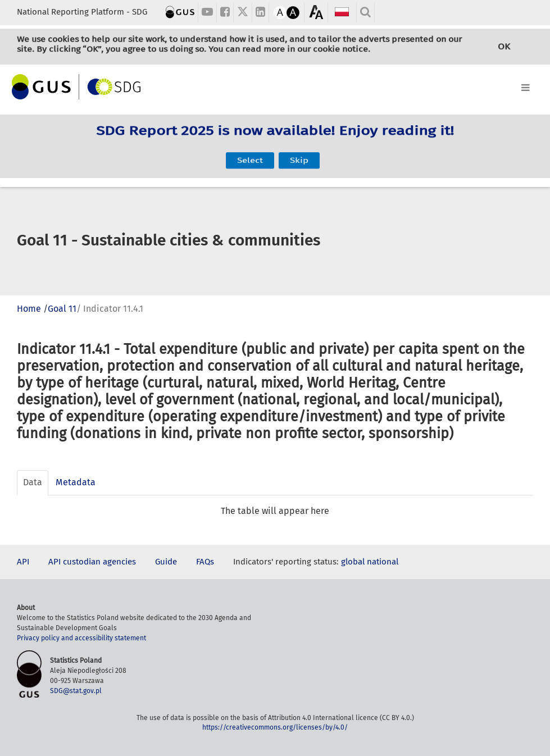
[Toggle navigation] (275, 85)
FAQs (205, 562)
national (383, 562)
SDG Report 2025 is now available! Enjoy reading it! (275, 137)
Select (250, 155)
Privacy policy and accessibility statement (81, 638)
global (353, 562)
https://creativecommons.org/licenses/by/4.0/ (275, 727)
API (23, 562)
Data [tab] (33, 482)
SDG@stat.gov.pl (76, 691)
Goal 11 (62, 309)
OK (504, 47)
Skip (299, 155)
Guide (166, 562)
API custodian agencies (92, 562)
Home (29, 309)
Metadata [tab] (76, 482)
